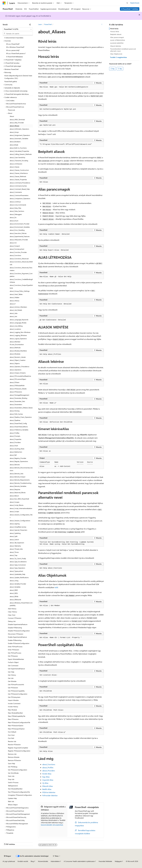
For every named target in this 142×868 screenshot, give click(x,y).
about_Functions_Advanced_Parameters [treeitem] (21, 269)
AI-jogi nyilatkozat (9, 861)
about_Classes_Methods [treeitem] (18, 176)
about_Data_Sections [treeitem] (17, 211)
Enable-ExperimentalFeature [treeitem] (17, 637)
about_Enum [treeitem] (14, 221)
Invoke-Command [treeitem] (14, 703)
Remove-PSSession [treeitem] (14, 760)
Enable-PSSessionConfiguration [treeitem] (19, 643)
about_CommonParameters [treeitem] (19, 195)
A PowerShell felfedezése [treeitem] (14, 57)
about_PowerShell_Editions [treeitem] (19, 427)
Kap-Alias (46, 777)
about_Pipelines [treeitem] (15, 420)
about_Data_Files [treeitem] (15, 208)
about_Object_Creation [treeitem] (18, 360)
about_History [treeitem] (15, 301)
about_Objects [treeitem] (15, 363)
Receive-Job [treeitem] (12, 741)
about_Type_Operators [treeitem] (17, 568)
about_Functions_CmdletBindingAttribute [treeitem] (21, 281)
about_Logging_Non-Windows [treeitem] (20, 332)
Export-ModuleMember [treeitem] (16, 659)
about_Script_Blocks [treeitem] (17, 505)
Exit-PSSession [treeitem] (13, 656)
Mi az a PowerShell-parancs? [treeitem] (16, 53)
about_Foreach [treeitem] (15, 246)
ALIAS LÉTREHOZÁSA (118, 40)
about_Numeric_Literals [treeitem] (18, 357)
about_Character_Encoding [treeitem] (19, 161)
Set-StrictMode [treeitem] (13, 773)
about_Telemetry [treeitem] (15, 546)
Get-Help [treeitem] (11, 672)
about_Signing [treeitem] (15, 524)
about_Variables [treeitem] (15, 587)
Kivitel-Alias (47, 774)
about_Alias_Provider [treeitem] (17, 123)
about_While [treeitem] (14, 596)
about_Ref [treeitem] (13, 455)
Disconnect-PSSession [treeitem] (16, 634)
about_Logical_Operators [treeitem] (18, 339)
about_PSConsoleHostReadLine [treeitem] (20, 376)
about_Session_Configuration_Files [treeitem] (21, 516)
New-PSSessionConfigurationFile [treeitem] (19, 722)
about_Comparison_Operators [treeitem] (20, 198)
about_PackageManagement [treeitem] (19, 395)
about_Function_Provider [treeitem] (18, 252)
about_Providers (49, 771)
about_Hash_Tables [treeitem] (16, 294)
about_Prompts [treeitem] (15, 436)
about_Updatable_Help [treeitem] (17, 574)
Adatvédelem (55, 861)
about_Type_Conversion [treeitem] (18, 565)
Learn (40, 24)
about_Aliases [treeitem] (14, 126)
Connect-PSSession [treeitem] (15, 618)
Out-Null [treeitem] (11, 738)
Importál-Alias (48, 780)
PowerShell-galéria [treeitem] (11, 81)
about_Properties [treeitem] (16, 439)
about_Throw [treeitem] (14, 552)
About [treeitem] (12, 116)
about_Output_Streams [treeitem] (18, 373)
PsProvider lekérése (50, 795)
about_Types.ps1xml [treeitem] (16, 571)
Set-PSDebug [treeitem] (13, 767)
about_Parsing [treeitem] (15, 411)
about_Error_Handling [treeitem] (17, 230)
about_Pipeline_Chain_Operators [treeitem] (21, 417)
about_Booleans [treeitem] (15, 142)
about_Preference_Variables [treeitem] (19, 430)
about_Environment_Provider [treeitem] (20, 224)
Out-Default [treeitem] (12, 732)
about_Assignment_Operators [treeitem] (20, 135)
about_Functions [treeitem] (15, 255)
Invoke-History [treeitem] (13, 707)
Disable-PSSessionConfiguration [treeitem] (19, 631)
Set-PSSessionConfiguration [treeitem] (18, 770)
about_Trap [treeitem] (14, 555)
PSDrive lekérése (49, 792)
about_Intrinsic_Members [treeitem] (18, 307)
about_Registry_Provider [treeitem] (18, 458)
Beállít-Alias (47, 789)
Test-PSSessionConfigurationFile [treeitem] (19, 792)
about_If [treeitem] (13, 304)
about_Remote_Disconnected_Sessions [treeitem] (21, 469)
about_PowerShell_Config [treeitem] (18, 423)
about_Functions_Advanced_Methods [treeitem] (21, 263)
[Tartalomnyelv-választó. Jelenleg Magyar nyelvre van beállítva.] (7, 856)
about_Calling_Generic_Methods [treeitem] (21, 154)
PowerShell (48, 24)
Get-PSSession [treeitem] (13, 688)
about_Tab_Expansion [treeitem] (17, 543)
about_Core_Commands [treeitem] (18, 205)
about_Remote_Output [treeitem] (18, 477)
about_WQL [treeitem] (14, 593)
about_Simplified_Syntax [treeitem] (18, 527)
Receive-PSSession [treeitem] (14, 744)
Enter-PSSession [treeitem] (14, 650)
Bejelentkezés (135, 3)
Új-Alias (45, 783)
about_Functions (49, 764)
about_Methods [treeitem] (15, 348)
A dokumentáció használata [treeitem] (14, 38)
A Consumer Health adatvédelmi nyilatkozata (79, 861)
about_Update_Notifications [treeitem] (19, 577)
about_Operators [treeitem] (16, 370)
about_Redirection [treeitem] (16, 452)
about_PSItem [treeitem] (15, 382)
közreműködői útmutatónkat (52, 825)
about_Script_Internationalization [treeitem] (21, 508)
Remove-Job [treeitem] (12, 754)
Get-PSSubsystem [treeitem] (14, 697)
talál (56, 587)
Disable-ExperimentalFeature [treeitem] (18, 624)
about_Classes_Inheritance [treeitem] (19, 173)
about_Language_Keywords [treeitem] (19, 320)
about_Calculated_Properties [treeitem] (19, 151)
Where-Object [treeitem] (13, 805)
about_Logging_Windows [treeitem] (18, 335)
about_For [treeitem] (13, 243)
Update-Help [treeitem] (12, 798)
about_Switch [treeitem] (14, 540)
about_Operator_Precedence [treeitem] (19, 367)
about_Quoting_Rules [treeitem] (17, 449)
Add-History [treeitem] (12, 609)
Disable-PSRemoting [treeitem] (15, 628)
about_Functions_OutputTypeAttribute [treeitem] (21, 287)
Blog (32, 861)
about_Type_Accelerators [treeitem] (18, 562)
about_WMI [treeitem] (14, 590)
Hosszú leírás (115, 31)
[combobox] (18, 29)
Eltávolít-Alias (48, 786)
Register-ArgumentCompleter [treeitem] (18, 748)
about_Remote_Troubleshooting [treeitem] (21, 483)
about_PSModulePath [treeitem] (17, 385)
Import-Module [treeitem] (13, 700)
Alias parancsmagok (117, 37)
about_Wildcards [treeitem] (15, 600)
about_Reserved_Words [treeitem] (18, 493)
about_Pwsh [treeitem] (14, 446)
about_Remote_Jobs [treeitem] (17, 474)
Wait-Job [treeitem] (11, 801)
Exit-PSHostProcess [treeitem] (15, 653)
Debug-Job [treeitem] (12, 621)
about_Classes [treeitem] (15, 167)
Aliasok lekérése (116, 46)
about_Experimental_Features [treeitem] (20, 236)
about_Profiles (48, 767)
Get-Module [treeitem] (12, 681)
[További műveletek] (102, 25)
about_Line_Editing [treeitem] (16, 326)
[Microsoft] (4, 3)
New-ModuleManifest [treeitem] (15, 713)
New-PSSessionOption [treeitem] (16, 726)
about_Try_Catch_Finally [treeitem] (18, 558)
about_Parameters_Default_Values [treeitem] (21, 408)
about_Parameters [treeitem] (16, 404)
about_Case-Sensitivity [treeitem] (17, 157)
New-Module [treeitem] (12, 710)
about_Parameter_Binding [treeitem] (18, 398)
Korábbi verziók (23, 861)
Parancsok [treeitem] (11, 110)
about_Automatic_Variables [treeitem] (19, 138)
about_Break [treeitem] (14, 145)
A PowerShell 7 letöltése (130, 9)
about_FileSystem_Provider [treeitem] (19, 240)
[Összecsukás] (30, 25)
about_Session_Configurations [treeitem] (20, 521)
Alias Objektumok (116, 54)
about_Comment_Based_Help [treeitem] (20, 189)
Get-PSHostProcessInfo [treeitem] (16, 684)
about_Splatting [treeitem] (15, 533)
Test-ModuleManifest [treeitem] (15, 789)
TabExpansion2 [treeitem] (13, 786)
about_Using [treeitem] (14, 581)
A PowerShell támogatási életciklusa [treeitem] (17, 94)
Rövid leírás (114, 29)
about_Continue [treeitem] (15, 202)
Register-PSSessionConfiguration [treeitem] (19, 751)
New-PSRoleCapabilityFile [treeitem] (17, 716)
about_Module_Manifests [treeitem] (18, 351)
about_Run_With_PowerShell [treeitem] (19, 499)
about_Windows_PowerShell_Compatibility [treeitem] (21, 604)
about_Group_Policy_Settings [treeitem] (20, 291)
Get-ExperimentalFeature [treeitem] (16, 669)
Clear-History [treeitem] (12, 612)
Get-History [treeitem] (12, 675)
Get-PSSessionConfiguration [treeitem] (18, 694)
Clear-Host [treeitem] (12, 615)
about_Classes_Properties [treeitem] (18, 180)
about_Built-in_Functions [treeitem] (18, 148)
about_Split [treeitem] (14, 536)
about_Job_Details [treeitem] (16, 310)
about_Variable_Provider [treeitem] (18, 584)
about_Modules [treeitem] (15, 354)
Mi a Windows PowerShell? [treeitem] (15, 47)
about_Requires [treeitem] (15, 489)
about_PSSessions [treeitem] (16, 392)
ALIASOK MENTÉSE (117, 43)
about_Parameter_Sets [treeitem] (17, 401)
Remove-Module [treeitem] (14, 757)
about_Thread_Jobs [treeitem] (16, 549)
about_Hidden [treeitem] (15, 297)
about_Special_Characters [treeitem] (18, 530)
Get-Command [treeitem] (13, 666)
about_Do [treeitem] (13, 217)
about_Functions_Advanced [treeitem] (19, 259)
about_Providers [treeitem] (15, 442)
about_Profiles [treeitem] (15, 433)
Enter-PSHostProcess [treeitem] (15, 647)
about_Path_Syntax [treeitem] (16, 414)
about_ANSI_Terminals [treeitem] (17, 120)
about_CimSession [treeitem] (16, 164)
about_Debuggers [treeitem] (16, 214)
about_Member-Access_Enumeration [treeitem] (17, 343)
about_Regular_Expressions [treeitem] (19, 461)
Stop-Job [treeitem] (11, 779)
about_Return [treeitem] (14, 496)
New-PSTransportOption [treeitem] (16, 729)
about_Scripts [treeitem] (14, 511)
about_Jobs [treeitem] (14, 313)
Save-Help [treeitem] (11, 763)
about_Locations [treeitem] (15, 329)
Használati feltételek (105, 861)
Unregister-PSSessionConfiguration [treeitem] (20, 795)
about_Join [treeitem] (13, 316)
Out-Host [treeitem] (11, 735)
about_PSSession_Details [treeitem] (18, 389)
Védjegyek (118, 861)
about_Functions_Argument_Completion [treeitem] (21, 275)
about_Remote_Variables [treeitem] (18, 486)
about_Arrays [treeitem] (14, 132)
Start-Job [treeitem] (11, 776)
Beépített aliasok (116, 34)
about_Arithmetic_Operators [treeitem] (19, 129)
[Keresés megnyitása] (127, 3)
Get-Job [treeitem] (11, 678)
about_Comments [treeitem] (16, 192)
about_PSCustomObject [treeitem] (18, 379)
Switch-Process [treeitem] (13, 782)
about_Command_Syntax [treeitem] (18, 186)
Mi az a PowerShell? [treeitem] (13, 44)
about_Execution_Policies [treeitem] (18, 233)
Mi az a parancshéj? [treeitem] (13, 50)
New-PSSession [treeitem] (13, 719)
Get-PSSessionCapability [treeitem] (16, 691)
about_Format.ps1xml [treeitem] (17, 249)
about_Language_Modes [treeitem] (18, 323)
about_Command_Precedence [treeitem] (20, 183)
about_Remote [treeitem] (15, 465)
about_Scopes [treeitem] (15, 502)
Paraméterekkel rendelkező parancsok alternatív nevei (123, 50)
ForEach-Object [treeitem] (13, 662)
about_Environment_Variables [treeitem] (20, 227)
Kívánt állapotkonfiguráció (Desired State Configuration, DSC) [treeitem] (18, 77)
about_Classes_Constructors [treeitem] (19, 170)
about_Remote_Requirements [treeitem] (20, 480)
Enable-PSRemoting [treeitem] (15, 640)
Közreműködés (43, 861)
